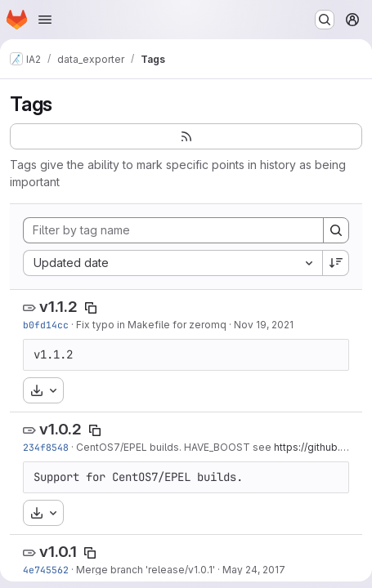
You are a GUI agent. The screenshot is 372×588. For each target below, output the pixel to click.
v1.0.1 (58, 552)
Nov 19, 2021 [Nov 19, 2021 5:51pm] (264, 325)
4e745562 (46, 570)
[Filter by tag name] (173, 230)
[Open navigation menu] (45, 20)
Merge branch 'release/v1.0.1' (146, 570)
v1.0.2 (61, 429)
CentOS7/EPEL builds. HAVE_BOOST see (175, 447)
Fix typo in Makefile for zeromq (151, 325)
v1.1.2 (58, 307)
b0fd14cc (46, 325)
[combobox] (173, 263)
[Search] (336, 230)
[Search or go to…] (325, 20)
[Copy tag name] (91, 308)
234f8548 (46, 447)
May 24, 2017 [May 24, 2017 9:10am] (254, 570)
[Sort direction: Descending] (336, 263)
